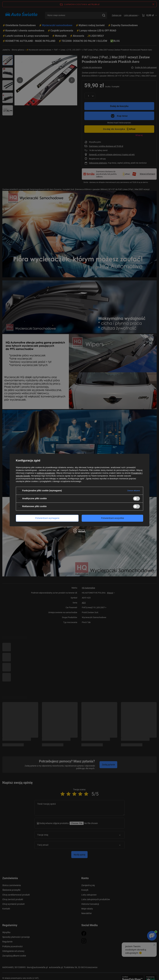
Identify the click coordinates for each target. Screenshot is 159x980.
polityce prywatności (46, 473)
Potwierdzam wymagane (47, 518)
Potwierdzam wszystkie (112, 518)
